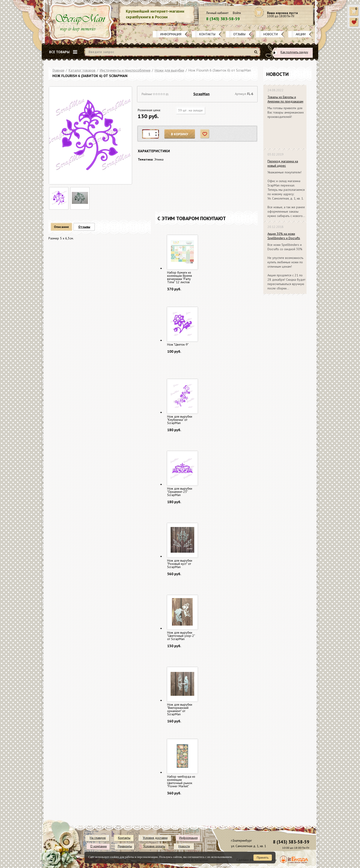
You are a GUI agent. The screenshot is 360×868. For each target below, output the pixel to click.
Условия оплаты (154, 846)
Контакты (207, 34)
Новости (271, 34)
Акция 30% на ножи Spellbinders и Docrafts (284, 236)
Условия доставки (155, 838)
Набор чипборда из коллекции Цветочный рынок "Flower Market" (181, 781)
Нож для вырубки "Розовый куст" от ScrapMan (180, 564)
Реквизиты (125, 846)
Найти (257, 54)
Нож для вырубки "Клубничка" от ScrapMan (180, 420)
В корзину (180, 134)
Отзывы (239, 34)
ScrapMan (201, 94)
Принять (263, 858)
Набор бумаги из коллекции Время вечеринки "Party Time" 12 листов (180, 277)
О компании (98, 846)
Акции (301, 34)
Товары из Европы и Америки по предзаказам (285, 99)
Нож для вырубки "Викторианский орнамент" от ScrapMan (180, 709)
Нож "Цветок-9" (178, 344)
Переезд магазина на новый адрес (283, 163)
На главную (98, 838)
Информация (171, 34)
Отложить (205, 134)
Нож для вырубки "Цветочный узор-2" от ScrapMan (181, 636)
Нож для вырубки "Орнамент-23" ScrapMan (180, 492)
